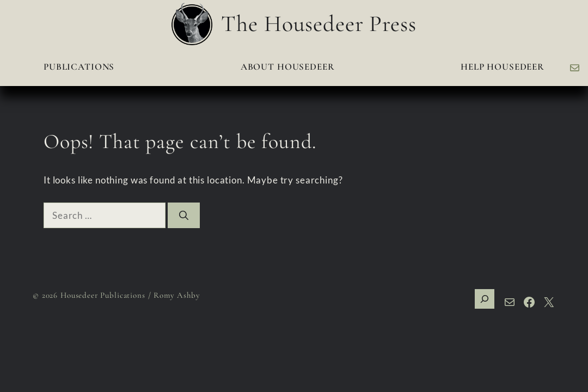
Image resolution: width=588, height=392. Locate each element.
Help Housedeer (503, 67)
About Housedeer (288, 67)
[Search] (184, 216)
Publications (79, 67)
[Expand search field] (485, 299)
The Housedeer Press (318, 24)
